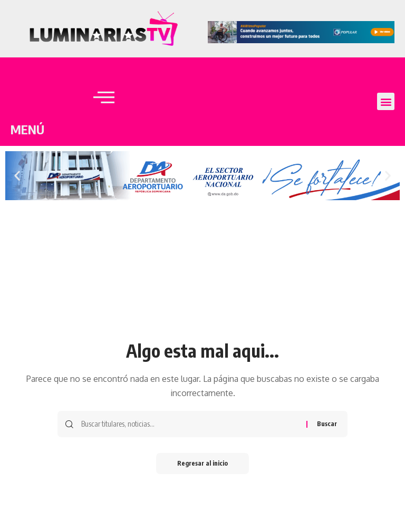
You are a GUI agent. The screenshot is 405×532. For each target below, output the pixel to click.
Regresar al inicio (202, 463)
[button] (386, 101)
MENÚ (27, 129)
